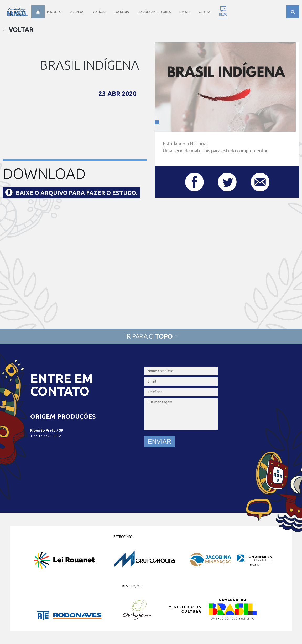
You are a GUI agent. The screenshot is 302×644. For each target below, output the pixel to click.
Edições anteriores (154, 12)
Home (38, 12)
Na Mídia (122, 12)
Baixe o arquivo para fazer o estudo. (77, 193)
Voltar (18, 30)
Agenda (77, 12)
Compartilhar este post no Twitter (227, 182)
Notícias (99, 12)
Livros (185, 12)
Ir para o (151, 336)
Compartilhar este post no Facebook (194, 182)
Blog (223, 14)
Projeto (54, 12)
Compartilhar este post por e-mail (260, 182)
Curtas (205, 12)
